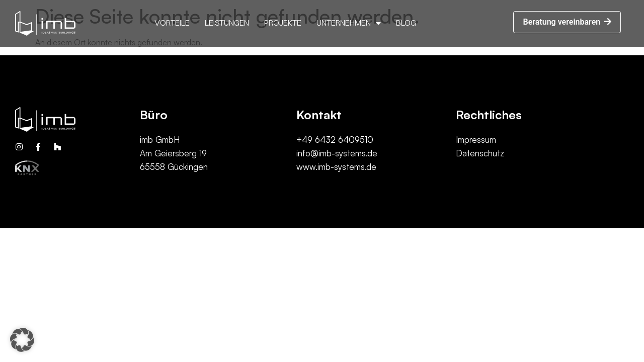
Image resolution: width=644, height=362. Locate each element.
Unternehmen (349, 23)
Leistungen (227, 23)
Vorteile (172, 23)
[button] (567, 22)
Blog (406, 23)
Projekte (283, 23)
